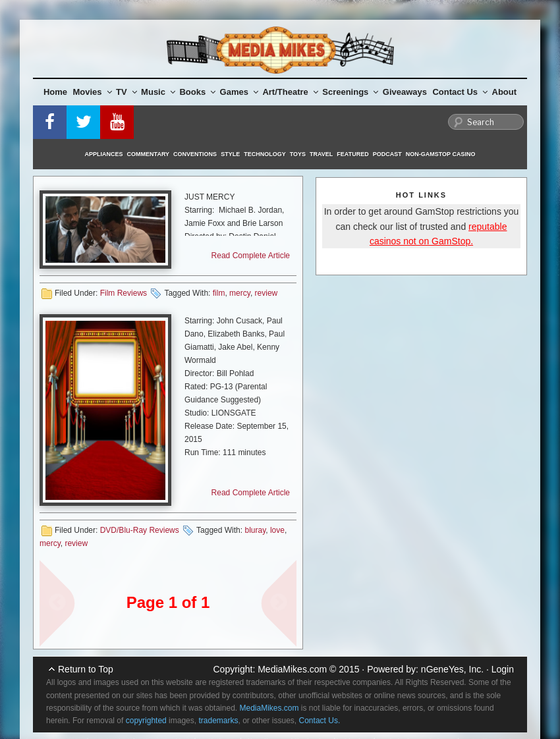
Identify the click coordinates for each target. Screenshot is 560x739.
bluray (255, 530)
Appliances (104, 154)
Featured (352, 154)
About (505, 92)
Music (158, 92)
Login (503, 669)
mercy (240, 293)
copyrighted (146, 721)
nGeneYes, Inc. (452, 669)
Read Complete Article (251, 256)
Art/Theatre (290, 92)
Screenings (350, 92)
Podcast (387, 154)
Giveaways (405, 92)
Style (230, 154)
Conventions (195, 154)
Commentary (149, 154)
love (277, 530)
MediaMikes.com (292, 669)
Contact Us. (320, 721)
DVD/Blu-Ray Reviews (140, 530)
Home (55, 92)
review (266, 293)
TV (126, 92)
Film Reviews (124, 293)
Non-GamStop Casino (441, 154)
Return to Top (86, 669)
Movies (93, 92)
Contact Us (460, 92)
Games (239, 92)
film (219, 293)
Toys (298, 154)
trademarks (218, 721)
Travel (321, 154)
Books (197, 92)
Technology (265, 154)
